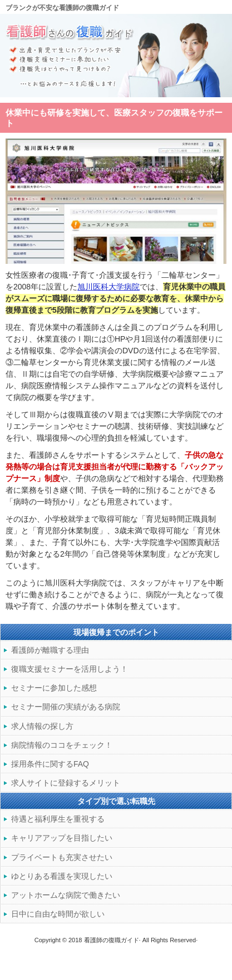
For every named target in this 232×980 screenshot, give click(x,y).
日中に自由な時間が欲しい (58, 914)
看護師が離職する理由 (50, 650)
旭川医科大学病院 (108, 287)
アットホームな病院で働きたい (66, 895)
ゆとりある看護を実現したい (62, 876)
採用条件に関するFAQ (50, 764)
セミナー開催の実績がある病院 (66, 707)
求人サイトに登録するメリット (66, 783)
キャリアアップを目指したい (62, 838)
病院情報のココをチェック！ (62, 745)
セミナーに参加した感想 (54, 688)
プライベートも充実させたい (62, 857)
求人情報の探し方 (42, 726)
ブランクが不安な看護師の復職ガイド (62, 8)
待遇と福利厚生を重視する (58, 819)
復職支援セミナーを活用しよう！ (70, 669)
